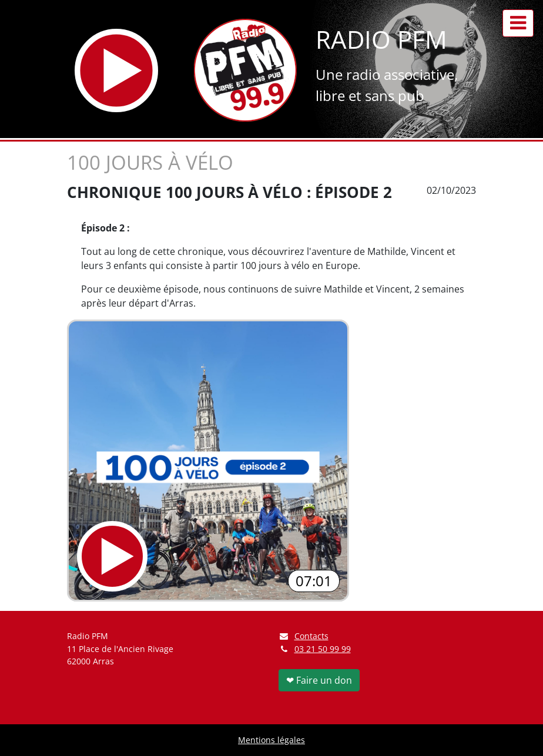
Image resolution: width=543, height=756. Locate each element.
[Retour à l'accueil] (245, 70)
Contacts (304, 636)
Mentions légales (271, 740)
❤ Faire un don (319, 680)
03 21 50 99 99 (323, 649)
